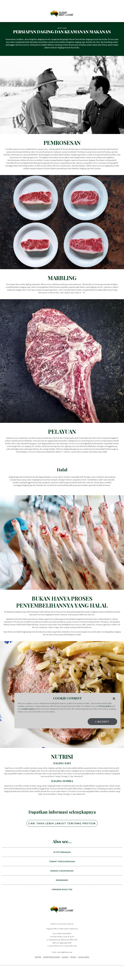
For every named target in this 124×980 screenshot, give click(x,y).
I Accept (102, 722)
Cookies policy (28, 709)
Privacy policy (105, 706)
